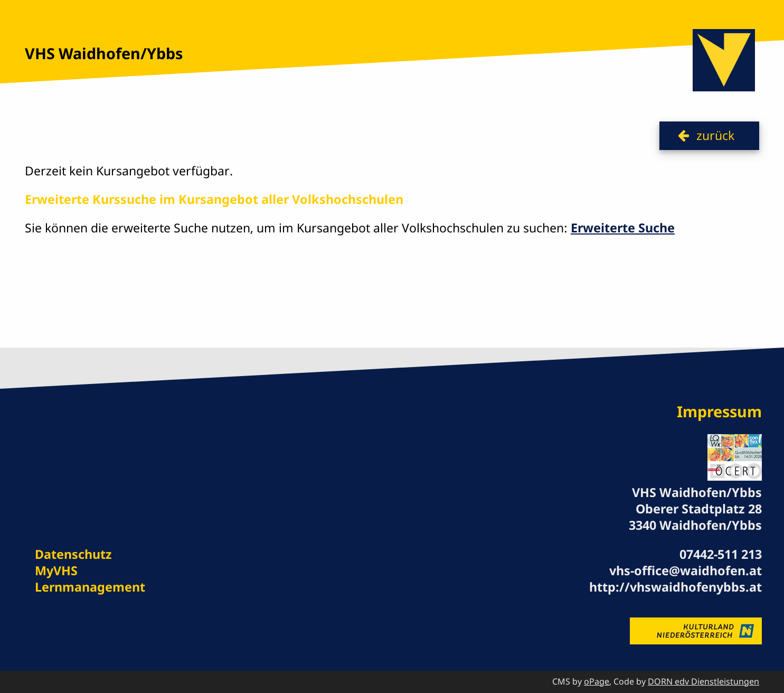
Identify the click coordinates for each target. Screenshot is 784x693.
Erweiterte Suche (623, 228)
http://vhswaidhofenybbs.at (676, 587)
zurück (715, 135)
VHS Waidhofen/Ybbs (104, 53)
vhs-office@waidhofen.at (686, 570)
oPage (597, 681)
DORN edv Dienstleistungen (703, 681)
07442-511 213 (721, 554)
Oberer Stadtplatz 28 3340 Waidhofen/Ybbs (695, 517)
